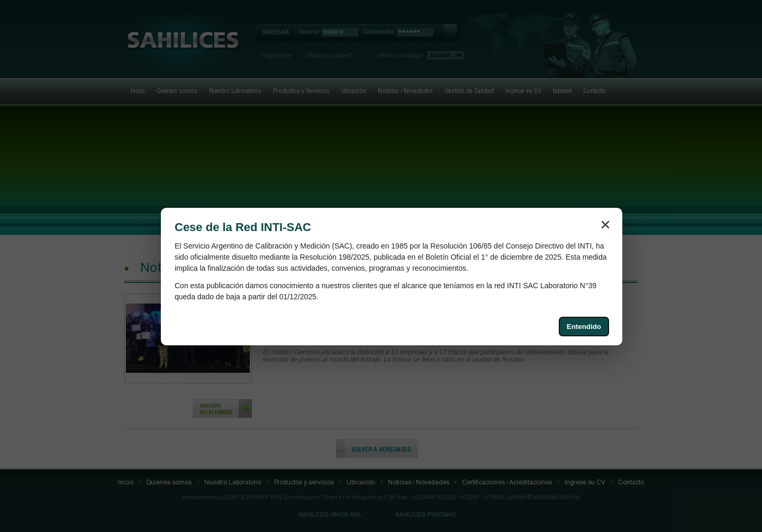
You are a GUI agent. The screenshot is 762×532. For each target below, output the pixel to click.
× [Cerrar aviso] (605, 224)
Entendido (584, 327)
